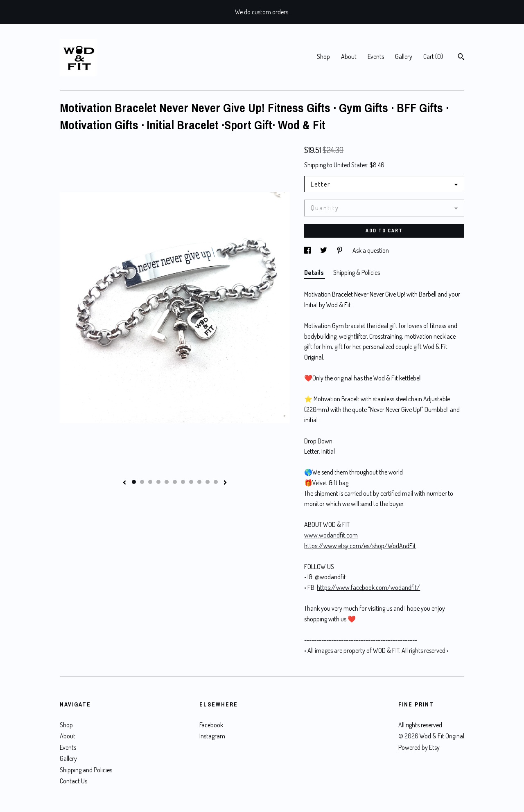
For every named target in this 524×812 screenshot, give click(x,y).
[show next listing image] (225, 483)
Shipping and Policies (86, 770)
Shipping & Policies (357, 272)
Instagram (212, 736)
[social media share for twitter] (324, 250)
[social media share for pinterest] (340, 250)
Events (376, 56)
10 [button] (208, 482)
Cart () (433, 56)
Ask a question (371, 250)
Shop (323, 56)
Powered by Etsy (419, 747)
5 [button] (167, 482)
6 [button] (175, 482)
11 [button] (216, 482)
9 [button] (199, 482)
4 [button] (158, 482)
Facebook (211, 725)
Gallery (404, 56)
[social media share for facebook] (308, 250)
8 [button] (191, 482)
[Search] (461, 58)
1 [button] (134, 482)
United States (350, 165)
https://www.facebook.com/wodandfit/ (368, 587)
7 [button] (183, 482)
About (349, 56)
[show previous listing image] (124, 483)
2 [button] (142, 482)
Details (315, 272)
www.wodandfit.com (331, 535)
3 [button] (150, 482)
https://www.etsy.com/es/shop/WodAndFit (360, 546)
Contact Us (73, 781)
